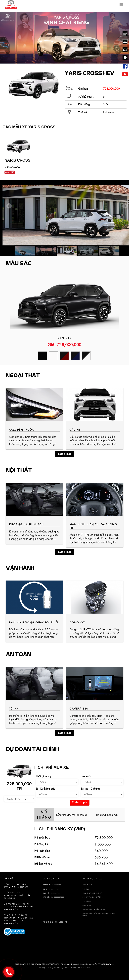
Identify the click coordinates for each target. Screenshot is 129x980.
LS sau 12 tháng (90, 789)
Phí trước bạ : (42, 838)
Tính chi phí (80, 803)
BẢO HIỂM (87, 905)
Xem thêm (64, 454)
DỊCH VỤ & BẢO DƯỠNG (93, 897)
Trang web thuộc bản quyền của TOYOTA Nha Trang (92, 964)
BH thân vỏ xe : (43, 864)
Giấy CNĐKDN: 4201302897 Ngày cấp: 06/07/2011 (18, 895)
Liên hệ (9, 878)
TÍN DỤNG (87, 901)
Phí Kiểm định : (43, 851)
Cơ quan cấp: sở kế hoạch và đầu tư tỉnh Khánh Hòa (18, 907)
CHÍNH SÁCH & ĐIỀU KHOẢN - (28, 964)
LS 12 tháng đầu (45, 789)
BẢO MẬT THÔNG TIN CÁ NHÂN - (56, 964)
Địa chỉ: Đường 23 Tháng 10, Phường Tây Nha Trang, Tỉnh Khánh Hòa (19, 919)
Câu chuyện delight (92, 893)
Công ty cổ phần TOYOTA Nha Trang (16, 886)
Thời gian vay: (44, 776)
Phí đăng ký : (42, 844)
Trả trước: (87, 776)
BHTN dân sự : (43, 857)
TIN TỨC (86, 889)
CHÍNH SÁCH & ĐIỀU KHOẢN (94, 909)
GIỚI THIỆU (87, 885)
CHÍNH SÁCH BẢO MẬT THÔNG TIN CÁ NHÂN (99, 914)
